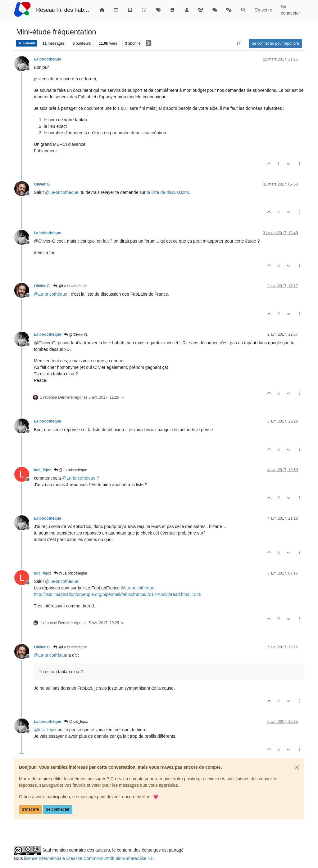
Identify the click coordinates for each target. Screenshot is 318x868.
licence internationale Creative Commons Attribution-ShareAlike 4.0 (89, 858)
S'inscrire (30, 809)
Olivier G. (42, 184)
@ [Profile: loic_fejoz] (45, 730)
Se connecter (58, 809)
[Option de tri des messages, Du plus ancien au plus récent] (239, 43)
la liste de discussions (168, 192)
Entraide (27, 43)
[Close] (297, 767)
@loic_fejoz (76, 722)
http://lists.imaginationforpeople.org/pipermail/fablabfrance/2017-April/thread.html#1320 (118, 594)
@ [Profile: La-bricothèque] (62, 192)
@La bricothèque (70, 286)
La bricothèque (48, 59)
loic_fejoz (43, 470)
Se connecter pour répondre (275, 43)
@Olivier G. (76, 335)
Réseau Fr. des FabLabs (63, 10)
